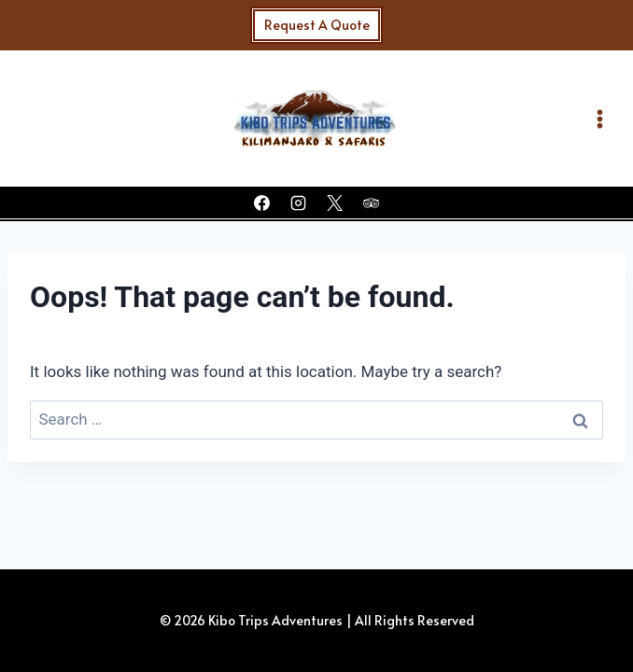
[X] (335, 203)
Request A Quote (317, 25)
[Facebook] (261, 203)
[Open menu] (597, 119)
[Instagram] (298, 203)
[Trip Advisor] (372, 203)
